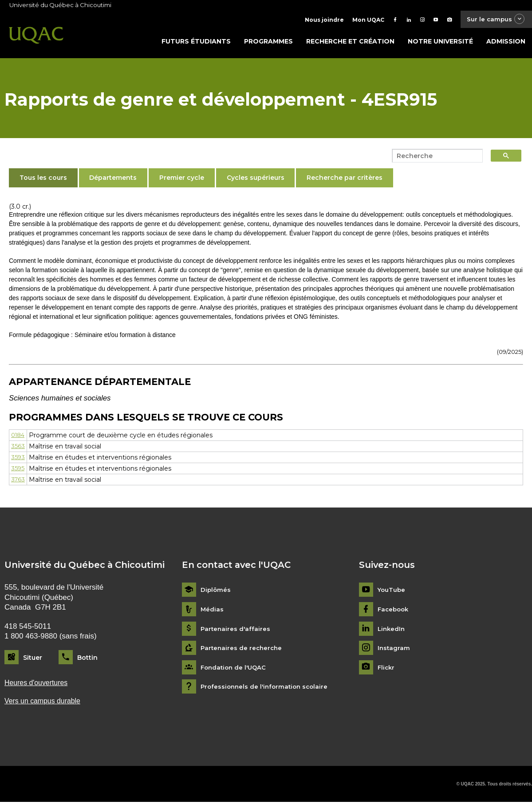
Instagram (394, 650)
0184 (19, 437)
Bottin (87, 659)
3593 (18, 459)
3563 (18, 448)
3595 (18, 470)
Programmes (268, 43)
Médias (212, 611)
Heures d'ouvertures (38, 685)
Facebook (394, 611)
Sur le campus (493, 20)
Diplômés (216, 592)
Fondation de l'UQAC (235, 669)
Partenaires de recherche (243, 650)
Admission (506, 43)
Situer (33, 659)
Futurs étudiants (196, 43)
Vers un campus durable (45, 704)
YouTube (392, 592)
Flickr (387, 669)
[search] (435, 158)
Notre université (440, 43)
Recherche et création (350, 43)
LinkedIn (392, 631)
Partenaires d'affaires (236, 631)
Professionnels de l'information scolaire (267, 689)
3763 (18, 481)
